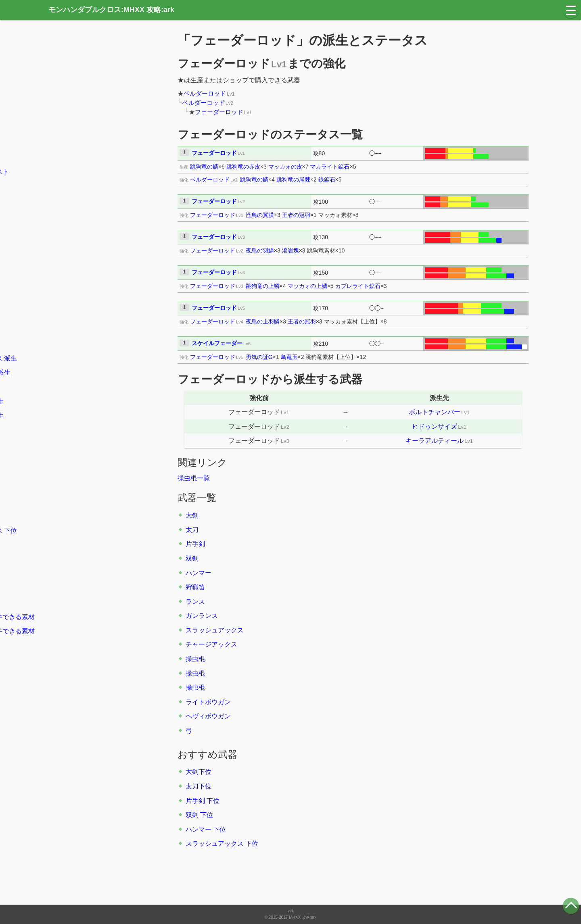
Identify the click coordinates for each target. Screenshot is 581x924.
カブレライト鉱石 (358, 286)
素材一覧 (73, 646)
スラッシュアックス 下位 (222, 844)
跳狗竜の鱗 (204, 167)
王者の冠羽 (296, 215)
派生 (82, 243)
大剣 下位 (74, 459)
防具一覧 (73, 559)
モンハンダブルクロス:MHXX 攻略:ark (111, 10)
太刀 (192, 530)
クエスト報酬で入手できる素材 (106, 631)
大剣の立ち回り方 (86, 200)
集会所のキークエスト (93, 172)
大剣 (192, 515)
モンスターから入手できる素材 (106, 617)
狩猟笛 (195, 587)
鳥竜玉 (289, 357)
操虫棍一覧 (194, 478)
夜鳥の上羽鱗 (263, 321)
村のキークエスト (86, 157)
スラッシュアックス (215, 630)
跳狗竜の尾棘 (293, 179)
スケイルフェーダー (217, 343)
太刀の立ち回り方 (86, 215)
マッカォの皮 (285, 167)
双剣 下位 (199, 815)
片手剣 (195, 544)
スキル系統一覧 (83, 588)
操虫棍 (195, 659)
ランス (195, 602)
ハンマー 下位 (206, 829)
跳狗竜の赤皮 (243, 167)
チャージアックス (211, 644)
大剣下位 (199, 772)
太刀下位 (199, 786)
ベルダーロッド (205, 93)
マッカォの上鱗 (307, 286)
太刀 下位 (74, 473)
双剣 (192, 558)
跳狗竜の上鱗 (263, 286)
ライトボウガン (208, 702)
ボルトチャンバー (435, 412)
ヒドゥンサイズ (435, 427)
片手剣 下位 (203, 801)
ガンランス (202, 616)
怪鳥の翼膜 (260, 215)
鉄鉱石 (327, 179)
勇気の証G (259, 357)
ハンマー (199, 573)
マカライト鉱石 (330, 167)
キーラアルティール (435, 441)
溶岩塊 (290, 250)
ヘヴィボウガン (208, 716)
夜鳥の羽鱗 (260, 250)
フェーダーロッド (219, 112)
